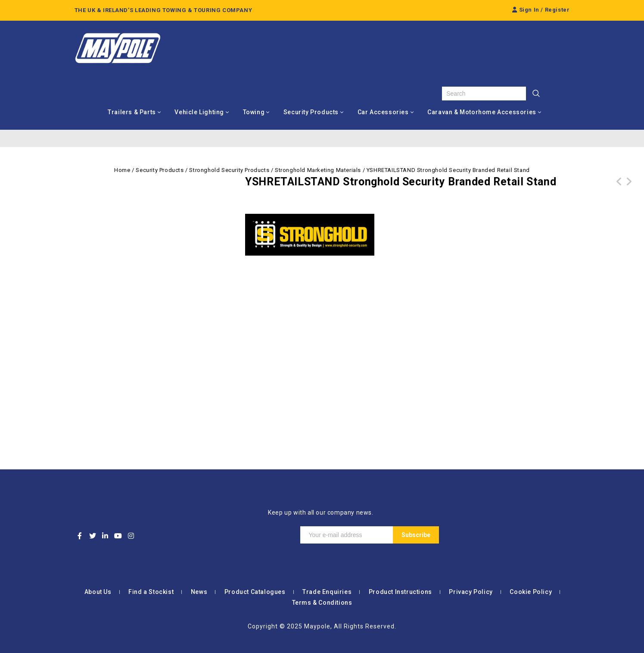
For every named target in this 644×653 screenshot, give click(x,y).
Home (122, 170)
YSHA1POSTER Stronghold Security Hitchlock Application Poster (619, 192)
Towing (254, 112)
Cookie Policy (531, 592)
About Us (98, 592)
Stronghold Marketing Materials (318, 170)
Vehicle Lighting (199, 112)
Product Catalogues (255, 592)
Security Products (311, 112)
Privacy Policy (471, 592)
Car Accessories (383, 112)
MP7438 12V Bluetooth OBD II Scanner (629, 187)
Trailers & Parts (132, 112)
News (199, 592)
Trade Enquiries (327, 592)
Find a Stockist (151, 592)
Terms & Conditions (322, 603)
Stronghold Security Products (229, 170)
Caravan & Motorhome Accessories (482, 112)
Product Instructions (400, 592)
